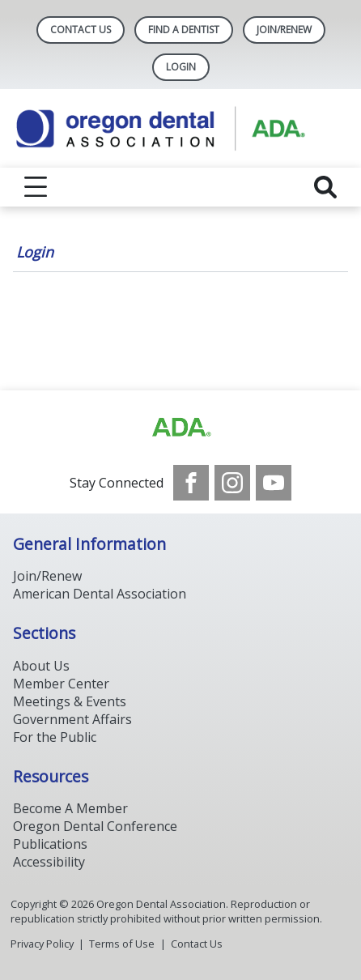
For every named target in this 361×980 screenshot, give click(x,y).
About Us (41, 666)
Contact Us (81, 30)
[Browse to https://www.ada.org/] (180, 428)
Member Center (61, 684)
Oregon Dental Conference (95, 826)
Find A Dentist (184, 30)
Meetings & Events (70, 701)
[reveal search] (325, 187)
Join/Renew (284, 30)
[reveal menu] (36, 187)
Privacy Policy (42, 944)
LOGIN (181, 67)
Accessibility (49, 862)
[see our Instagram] (232, 483)
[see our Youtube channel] (274, 483)
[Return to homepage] (180, 128)
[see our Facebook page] (191, 483)
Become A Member (70, 808)
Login (35, 252)
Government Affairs (72, 719)
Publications (50, 844)
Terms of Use (122, 944)
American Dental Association (100, 594)
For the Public (55, 737)
